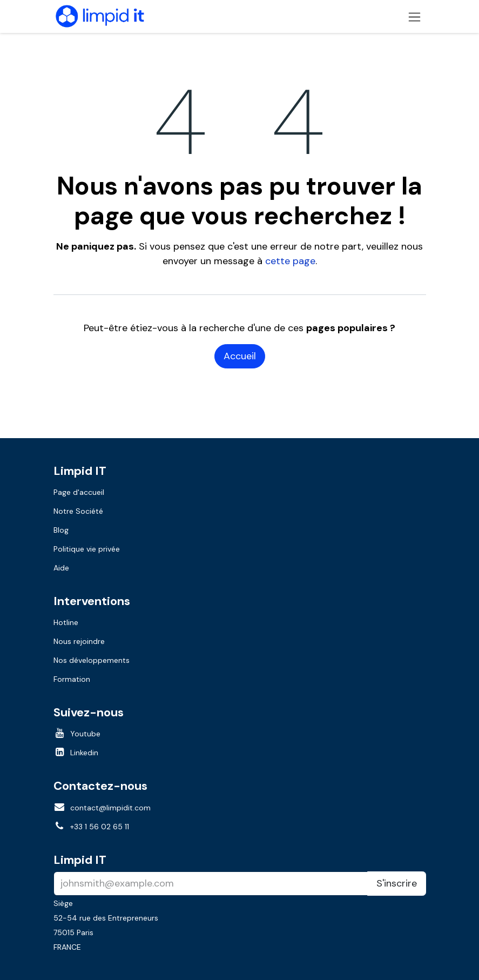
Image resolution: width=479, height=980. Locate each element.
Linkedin (84, 753)
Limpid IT (80, 860)
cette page (290, 261)
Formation (72, 679)
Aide (61, 568)
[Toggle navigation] (414, 16)
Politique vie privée (87, 549)
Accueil (240, 356)
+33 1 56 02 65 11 (100, 827)
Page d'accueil (79, 492)
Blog (61, 530)
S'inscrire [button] (397, 883)
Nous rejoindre (79, 641)
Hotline (66, 622)
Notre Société (78, 511)
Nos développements (92, 660)
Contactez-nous (100, 786)
